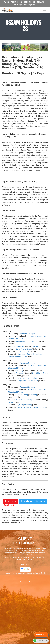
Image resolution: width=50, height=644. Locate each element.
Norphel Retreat (22, 341)
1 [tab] (18, 582)
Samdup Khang (22, 395)
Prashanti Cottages (27, 334)
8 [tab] (35, 582)
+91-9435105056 (25, 2)
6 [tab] (31, 582)
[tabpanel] (25, 561)
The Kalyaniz (32, 381)
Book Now (11, 501)
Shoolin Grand (21, 357)
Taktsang (37, 346)
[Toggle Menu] (45, 10)
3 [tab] (23, 582)
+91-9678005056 (12, 2)
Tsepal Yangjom (23, 351)
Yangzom (20, 346)
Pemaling (33, 341)
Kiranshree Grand (25, 354)
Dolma (11, 402)
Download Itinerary (33, 501)
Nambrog (28, 405)
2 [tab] (21, 582)
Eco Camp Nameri (35, 336)
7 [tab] (33, 582)
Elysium (34, 378)
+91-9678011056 (38, 2)
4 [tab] (26, 582)
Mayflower (22, 381)
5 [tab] (28, 582)
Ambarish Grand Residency (35, 407)
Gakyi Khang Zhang (24, 349)
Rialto (20, 407)
